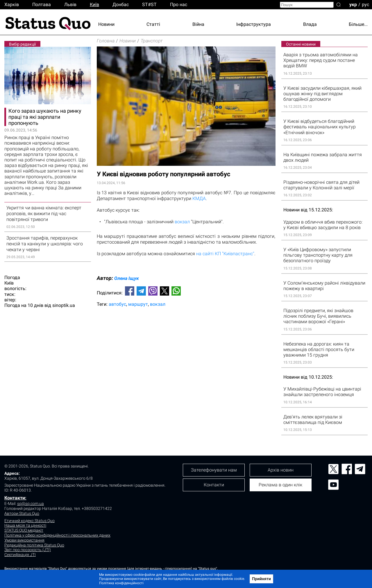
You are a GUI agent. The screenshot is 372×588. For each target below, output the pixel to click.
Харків (12, 5)
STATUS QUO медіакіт (24, 530)
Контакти (214, 485)
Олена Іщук (127, 278)
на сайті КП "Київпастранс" (225, 254)
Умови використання (24, 540)
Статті (153, 24)
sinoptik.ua (64, 305)
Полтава (42, 5)
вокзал (182, 222)
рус (365, 4)
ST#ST (149, 5)
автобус (117, 304)
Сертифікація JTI (20, 555)
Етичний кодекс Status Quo (29, 521)
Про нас (179, 5)
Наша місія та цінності (25, 525)
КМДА (199, 198)
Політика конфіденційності (121, 583)
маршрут (138, 304)
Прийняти (261, 579)
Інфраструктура (254, 24)
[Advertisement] (186, 331)
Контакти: (15, 498)
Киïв (94, 5)
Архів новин (281, 470)
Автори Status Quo (22, 513)
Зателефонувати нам (214, 470)
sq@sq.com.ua (31, 504)
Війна (198, 24)
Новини (106, 24)
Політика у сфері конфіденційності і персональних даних (57, 535)
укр (353, 4)
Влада (310, 24)
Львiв (70, 5)
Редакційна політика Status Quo (34, 545)
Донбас (121, 5)
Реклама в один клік (280, 485)
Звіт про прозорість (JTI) (28, 550)
